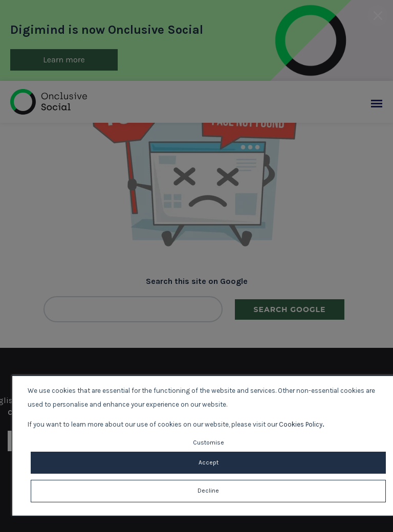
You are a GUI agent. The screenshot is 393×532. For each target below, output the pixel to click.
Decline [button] (208, 491)
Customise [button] (209, 442)
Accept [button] (209, 462)
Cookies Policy (301, 424)
